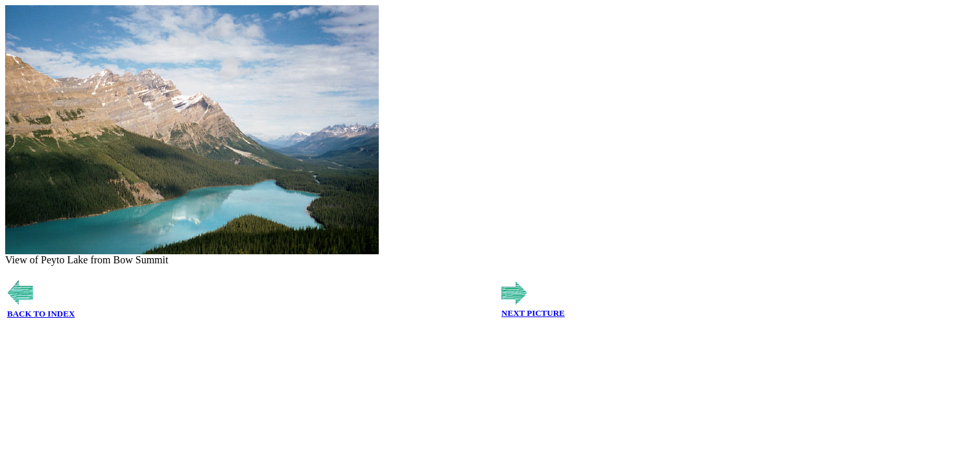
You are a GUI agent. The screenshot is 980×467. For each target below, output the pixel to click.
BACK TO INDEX (41, 314)
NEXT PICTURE (533, 313)
